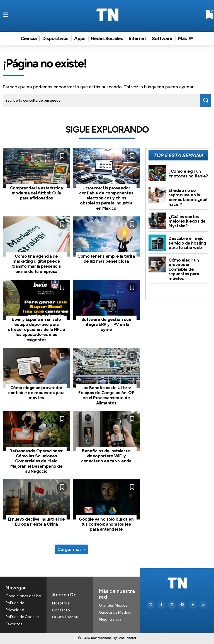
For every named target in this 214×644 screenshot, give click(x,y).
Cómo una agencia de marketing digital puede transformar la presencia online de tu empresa (36, 264)
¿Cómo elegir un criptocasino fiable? (188, 174)
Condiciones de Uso (23, 595)
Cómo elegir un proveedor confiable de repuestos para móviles (36, 392)
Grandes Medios (113, 605)
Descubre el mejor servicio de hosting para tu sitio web (187, 243)
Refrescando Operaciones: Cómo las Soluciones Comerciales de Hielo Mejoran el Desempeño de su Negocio (36, 461)
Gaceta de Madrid (115, 612)
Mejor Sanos (110, 619)
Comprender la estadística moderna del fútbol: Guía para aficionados (37, 193)
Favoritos (14, 624)
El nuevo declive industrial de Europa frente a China (36, 521)
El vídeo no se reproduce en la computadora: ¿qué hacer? (188, 197)
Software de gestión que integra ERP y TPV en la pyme (106, 324)
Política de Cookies (22, 616)
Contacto (61, 609)
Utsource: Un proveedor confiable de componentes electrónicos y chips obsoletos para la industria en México (106, 198)
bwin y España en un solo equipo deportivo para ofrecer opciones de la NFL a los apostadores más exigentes (36, 329)
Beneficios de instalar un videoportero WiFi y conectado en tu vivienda (106, 456)
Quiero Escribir (65, 616)
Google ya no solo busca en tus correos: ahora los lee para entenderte (106, 524)
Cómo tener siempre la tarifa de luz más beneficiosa (106, 259)
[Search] (206, 101)
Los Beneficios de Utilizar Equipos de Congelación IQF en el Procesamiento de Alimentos (106, 395)
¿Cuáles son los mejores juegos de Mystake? (187, 221)
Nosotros (61, 602)
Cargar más (71, 549)
